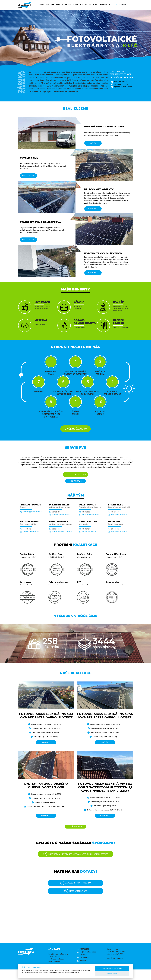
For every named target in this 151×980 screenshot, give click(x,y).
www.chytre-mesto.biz (115, 958)
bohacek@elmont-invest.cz (61, 515)
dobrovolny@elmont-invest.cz (32, 512)
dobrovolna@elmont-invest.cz (91, 515)
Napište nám (105, 5)
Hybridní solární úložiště (123, 87)
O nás (42, 5)
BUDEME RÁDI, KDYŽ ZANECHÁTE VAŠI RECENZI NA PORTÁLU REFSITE (75, 854)
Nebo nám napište (76, 891)
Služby (68, 5)
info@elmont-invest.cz (89, 532)
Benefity (60, 5)
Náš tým (84, 5)
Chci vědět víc (93, 143)
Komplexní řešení (121, 82)
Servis (76, 5)
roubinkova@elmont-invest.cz (62, 532)
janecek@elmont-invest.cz (31, 532)
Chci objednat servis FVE (76, 474)
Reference (93, 5)
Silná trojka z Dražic (121, 84)
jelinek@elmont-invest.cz (119, 532)
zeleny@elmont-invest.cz (119, 515)
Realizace (50, 5)
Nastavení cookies (112, 974)
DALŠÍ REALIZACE (75, 827)
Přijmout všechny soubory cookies (112, 968)
